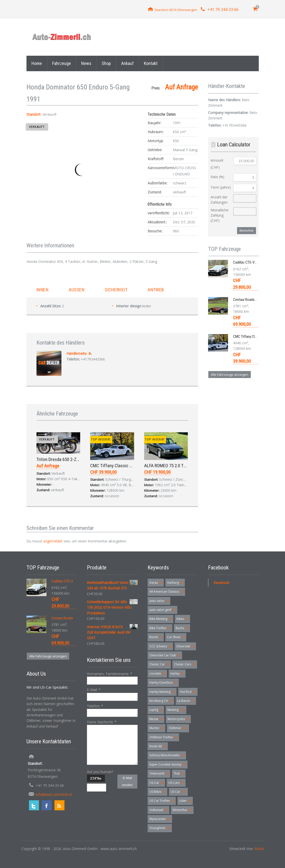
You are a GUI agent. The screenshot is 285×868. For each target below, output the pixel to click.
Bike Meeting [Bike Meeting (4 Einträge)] (160, 619)
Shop (106, 63)
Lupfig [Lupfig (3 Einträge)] (156, 710)
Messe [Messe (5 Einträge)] (156, 719)
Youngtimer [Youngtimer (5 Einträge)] (160, 828)
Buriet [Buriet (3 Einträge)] (156, 637)
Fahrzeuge (62, 63)
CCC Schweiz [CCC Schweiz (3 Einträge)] (160, 646)
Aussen (77, 290)
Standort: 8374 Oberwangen (176, 10)
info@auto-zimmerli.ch (54, 794)
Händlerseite (77, 353)
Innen (43, 290)
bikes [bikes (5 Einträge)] (182, 619)
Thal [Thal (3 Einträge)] (179, 773)
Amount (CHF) (217, 164)
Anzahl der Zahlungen (219, 200)
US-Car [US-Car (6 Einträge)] (156, 783)
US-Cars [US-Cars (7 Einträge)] (176, 783)
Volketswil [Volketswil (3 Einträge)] (158, 810)
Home (37, 63)
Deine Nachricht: (102, 722)
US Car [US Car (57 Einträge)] (178, 792)
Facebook (221, 583)
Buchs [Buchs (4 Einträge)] (182, 628)
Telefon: (95, 706)
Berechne (247, 230)
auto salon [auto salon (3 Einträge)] (159, 601)
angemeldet (53, 541)
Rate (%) (217, 177)
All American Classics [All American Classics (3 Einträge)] (166, 592)
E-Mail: (94, 690)
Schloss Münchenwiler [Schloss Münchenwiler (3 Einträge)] (167, 755)
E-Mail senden (128, 781)
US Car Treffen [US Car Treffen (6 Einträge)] (162, 801)
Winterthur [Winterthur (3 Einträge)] (182, 810)
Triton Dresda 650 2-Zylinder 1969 (68, 459)
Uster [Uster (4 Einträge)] (185, 801)
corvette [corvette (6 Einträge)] (157, 673)
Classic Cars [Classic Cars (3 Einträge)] (185, 664)
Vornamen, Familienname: (110, 674)
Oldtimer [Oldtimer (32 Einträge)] (178, 728)
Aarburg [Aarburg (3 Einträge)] (175, 583)
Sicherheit (116, 290)
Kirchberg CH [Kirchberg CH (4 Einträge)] (161, 701)
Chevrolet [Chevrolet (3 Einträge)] (185, 646)
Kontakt (151, 63)
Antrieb (156, 290)
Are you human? (100, 772)
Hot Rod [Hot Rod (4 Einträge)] (188, 692)
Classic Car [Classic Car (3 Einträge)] (159, 664)
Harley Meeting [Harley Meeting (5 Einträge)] (162, 692)
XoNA (259, 849)
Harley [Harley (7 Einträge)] (177, 673)
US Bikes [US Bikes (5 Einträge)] (157, 792)
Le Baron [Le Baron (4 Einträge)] (186, 701)
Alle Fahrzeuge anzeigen (230, 375)
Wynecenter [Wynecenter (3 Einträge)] (160, 819)
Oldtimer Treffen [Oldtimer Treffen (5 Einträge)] (163, 737)
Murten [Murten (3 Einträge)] (156, 728)
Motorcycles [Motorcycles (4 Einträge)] (178, 719)
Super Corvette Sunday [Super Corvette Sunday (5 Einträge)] (168, 764)
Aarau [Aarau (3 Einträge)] (156, 583)
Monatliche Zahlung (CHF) (220, 215)
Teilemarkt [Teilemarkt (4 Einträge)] (159, 773)
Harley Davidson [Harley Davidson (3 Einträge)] (163, 682)
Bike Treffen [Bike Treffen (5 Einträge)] (160, 628)
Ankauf (127, 63)
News (86, 63)
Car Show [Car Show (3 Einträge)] (176, 637)
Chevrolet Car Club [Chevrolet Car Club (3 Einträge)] (165, 655)
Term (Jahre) (221, 187)
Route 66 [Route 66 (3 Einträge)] (158, 746)
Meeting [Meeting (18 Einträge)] (176, 710)
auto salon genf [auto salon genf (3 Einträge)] (162, 610)
